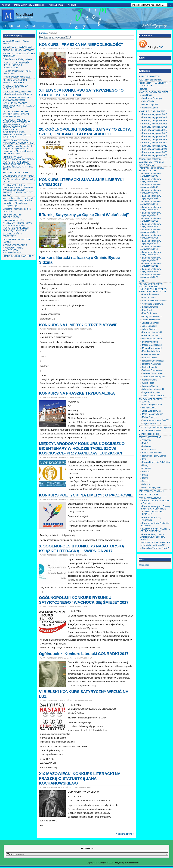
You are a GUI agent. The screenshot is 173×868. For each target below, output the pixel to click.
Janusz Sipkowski (151, 323)
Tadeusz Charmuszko (152, 373)
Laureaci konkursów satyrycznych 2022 (151, 270)
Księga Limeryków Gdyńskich (156, 462)
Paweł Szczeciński (151, 354)
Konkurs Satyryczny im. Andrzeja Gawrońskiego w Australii (153, 537)
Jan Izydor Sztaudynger (153, 98)
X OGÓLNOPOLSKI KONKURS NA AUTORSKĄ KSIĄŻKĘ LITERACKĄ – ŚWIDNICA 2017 (82, 548)
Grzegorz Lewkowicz (152, 317)
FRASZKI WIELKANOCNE (16, 173)
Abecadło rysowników (152, 405)
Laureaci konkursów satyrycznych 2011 (151, 208)
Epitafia (146, 443)
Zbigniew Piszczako (151, 424)
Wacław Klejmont (150, 108)
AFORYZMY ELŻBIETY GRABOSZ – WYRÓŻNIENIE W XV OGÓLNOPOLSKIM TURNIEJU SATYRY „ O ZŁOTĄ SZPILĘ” (18, 190)
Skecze (146, 481)
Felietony (146, 446)
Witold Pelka (148, 383)
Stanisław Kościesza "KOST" (156, 420)
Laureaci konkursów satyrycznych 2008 (151, 192)
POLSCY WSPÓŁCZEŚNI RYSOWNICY (151, 401)
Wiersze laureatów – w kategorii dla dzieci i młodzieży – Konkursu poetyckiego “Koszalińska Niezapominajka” (19, 202)
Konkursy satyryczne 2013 (155, 124)
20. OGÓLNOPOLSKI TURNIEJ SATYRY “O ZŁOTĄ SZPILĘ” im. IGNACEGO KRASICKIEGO (85, 132)
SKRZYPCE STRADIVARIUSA (17, 47)
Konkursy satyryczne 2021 (155, 149)
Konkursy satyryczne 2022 (155, 152)
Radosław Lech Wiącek (153, 361)
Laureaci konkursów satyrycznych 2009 (151, 197)
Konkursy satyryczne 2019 (155, 143)
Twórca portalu (56, 5)
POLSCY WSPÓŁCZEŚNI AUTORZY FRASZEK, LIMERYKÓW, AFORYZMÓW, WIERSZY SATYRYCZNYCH (153, 288)
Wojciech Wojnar (150, 386)
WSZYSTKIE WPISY (148, 495)
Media (142, 281)
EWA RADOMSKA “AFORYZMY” (18, 176)
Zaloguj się (144, 565)
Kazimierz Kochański (152, 332)
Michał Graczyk (149, 417)
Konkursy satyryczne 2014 (155, 127)
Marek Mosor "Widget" (153, 414)
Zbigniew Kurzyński (151, 392)
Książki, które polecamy (150, 159)
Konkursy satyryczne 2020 (155, 146)
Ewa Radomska (150, 313)
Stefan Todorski (149, 367)
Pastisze (146, 472)
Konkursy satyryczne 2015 (155, 130)
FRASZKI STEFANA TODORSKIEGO (13, 216)
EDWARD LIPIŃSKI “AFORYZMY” (12, 235)
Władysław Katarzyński (153, 389)
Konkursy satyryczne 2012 (155, 121)
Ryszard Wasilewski (152, 364)
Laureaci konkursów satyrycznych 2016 (151, 237)
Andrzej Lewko (149, 298)
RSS (161, 47)
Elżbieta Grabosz (150, 307)
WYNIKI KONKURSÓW (150, 498)
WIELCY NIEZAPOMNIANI (151, 491)
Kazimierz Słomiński (152, 335)
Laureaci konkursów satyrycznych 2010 (151, 203)
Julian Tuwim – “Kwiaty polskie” (18, 59)
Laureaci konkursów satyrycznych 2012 (151, 214)
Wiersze (146, 484)
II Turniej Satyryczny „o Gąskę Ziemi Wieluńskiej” (84, 215)
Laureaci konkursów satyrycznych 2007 (151, 186)
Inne (144, 459)
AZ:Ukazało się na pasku (150, 80)
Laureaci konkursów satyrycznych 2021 (151, 265)
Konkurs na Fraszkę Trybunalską (151, 519)
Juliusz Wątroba (150, 329)
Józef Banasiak (149, 326)
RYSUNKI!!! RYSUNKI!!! (150, 431)
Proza (145, 475)
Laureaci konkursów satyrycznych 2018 (151, 248)
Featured (143, 89)
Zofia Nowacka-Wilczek (153, 396)
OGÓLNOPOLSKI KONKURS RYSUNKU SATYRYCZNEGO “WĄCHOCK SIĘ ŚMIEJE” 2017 (84, 600)
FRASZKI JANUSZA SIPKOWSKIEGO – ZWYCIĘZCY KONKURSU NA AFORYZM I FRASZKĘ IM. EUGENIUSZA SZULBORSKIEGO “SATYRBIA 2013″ (19, 163)
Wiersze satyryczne (151, 488)
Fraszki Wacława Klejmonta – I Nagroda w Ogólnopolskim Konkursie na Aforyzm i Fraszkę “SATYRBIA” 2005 (18, 150)
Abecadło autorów (150, 294)
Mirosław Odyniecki (151, 351)
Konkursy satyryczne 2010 (155, 114)
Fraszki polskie (149, 450)
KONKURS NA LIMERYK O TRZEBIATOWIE (78, 325)
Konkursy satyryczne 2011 (155, 117)
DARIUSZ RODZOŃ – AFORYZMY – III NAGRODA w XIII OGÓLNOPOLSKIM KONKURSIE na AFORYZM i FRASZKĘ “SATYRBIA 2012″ (18, 225)
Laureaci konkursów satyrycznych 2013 (151, 220)
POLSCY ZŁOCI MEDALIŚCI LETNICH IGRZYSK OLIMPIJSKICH (17, 65)
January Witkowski (151, 320)
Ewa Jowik (147, 310)
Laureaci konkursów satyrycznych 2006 (151, 180)
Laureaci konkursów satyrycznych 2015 (151, 231)
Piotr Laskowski (149, 358)
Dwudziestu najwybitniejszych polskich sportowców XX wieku (17, 93)
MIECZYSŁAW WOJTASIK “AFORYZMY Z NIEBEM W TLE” (18, 142)
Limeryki (146, 465)
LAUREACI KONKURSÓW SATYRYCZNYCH (151, 169)
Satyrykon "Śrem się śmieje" (155, 548)
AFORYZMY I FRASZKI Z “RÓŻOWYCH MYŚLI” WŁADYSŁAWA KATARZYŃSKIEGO (15, 249)
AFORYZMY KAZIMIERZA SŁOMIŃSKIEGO (15, 87)
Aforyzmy (146, 440)
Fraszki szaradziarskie (153, 453)
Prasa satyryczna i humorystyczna (155, 427)
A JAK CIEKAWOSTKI (149, 76)
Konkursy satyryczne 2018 (155, 140)
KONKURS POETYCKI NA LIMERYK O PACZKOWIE (86, 495)
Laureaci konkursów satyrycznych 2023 (151, 276)
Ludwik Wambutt (150, 342)
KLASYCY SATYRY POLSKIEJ (153, 92)
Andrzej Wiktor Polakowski (154, 301)
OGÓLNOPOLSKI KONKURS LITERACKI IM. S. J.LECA (155, 544)
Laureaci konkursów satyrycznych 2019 (151, 253)
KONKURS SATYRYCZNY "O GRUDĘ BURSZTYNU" (155, 530)
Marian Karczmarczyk (152, 348)
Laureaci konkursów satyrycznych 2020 (151, 259)
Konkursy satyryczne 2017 (155, 136)
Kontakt (72, 5)
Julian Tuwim (148, 101)
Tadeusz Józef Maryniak (154, 377)
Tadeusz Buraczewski (152, 370)
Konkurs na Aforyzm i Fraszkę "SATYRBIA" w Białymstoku (155, 508)
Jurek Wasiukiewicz (151, 411)
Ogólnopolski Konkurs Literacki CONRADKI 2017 (84, 654)
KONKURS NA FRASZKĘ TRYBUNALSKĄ (77, 393)
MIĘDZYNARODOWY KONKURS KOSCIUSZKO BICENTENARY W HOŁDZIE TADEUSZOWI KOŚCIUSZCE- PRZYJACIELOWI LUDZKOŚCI (82, 448)
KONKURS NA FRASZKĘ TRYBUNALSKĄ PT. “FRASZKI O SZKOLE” (19, 106)
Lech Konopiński (150, 105)
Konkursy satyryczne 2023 (155, 155)
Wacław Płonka (149, 380)
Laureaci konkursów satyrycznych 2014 (151, 225)
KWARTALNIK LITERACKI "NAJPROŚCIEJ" (151, 164)
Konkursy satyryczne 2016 (155, 133)
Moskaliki (146, 469)
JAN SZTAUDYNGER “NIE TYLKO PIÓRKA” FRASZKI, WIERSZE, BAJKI (16, 114)
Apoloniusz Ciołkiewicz (153, 304)
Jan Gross (147, 95)
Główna (6, 5)
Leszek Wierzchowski (152, 339)
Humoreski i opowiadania (154, 456)
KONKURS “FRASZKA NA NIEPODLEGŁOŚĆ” (81, 44)
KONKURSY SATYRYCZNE (152, 111)
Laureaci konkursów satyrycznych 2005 (151, 175)
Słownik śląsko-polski (149, 434)
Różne (145, 478)
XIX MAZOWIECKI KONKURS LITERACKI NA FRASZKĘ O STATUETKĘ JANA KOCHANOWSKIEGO (80, 778)
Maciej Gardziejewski (152, 345)
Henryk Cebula (149, 408)
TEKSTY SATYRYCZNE (150, 437)
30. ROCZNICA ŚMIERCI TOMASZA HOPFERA (15, 81)
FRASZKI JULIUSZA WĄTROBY (18, 50)
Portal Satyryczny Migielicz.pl (29, 5)
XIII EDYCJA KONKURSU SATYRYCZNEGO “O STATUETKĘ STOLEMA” (81, 93)
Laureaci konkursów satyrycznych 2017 (151, 242)
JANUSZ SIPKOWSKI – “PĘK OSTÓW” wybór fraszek (17, 99)
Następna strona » (125, 834)
